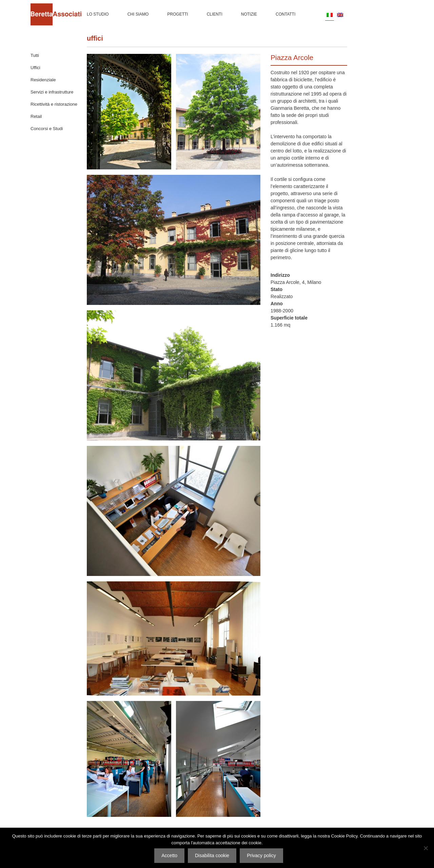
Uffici (95, 38)
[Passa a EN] (340, 15)
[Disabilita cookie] (426, 848)
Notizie (249, 14)
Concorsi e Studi (47, 129)
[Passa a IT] (330, 15)
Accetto (169, 855)
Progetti (177, 14)
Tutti (35, 55)
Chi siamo (138, 14)
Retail (36, 116)
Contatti (285, 14)
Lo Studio (98, 14)
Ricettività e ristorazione (54, 104)
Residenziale (43, 80)
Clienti (215, 14)
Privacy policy (261, 855)
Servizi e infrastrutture (52, 92)
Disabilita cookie (212, 855)
